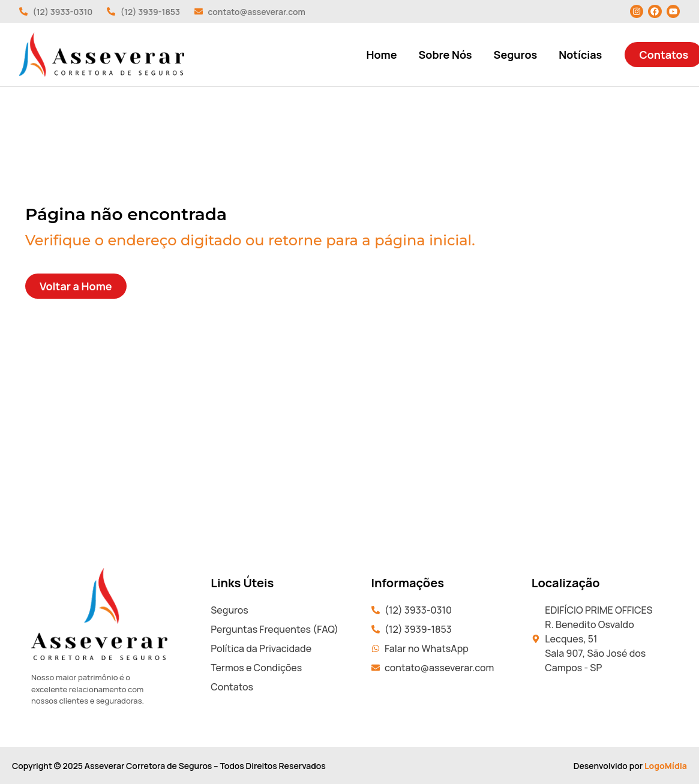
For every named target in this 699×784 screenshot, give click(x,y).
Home (382, 55)
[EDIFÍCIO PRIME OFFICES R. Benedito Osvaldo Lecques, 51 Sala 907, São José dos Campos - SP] (349, 477)
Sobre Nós (445, 55)
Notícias (580, 55)
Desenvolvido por (630, 766)
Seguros (516, 55)
